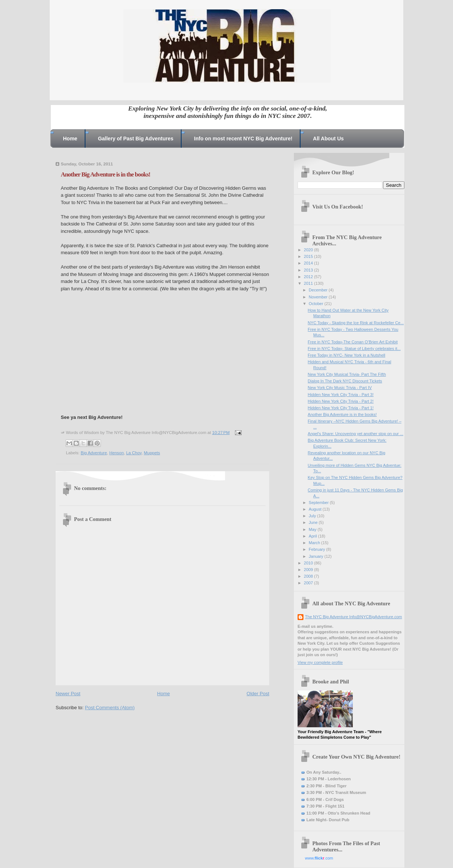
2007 (309, 583)
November (319, 297)
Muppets (152, 453)
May (313, 529)
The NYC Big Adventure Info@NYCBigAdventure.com (354, 617)
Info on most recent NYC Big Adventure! (243, 139)
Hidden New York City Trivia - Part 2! (341, 401)
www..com (319, 858)
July (313, 516)
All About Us (328, 139)
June (314, 522)
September (319, 503)
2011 (309, 283)
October (316, 304)
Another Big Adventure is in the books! (342, 414)
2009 (309, 570)
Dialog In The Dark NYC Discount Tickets (345, 381)
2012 (309, 277)
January (316, 556)
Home (70, 139)
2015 (309, 256)
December (319, 290)
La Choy (134, 453)
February (317, 549)
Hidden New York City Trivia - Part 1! (341, 408)
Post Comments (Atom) (110, 708)
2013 (309, 270)
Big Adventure (94, 453)
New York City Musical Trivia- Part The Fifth (347, 374)
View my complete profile (320, 662)
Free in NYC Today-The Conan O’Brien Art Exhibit (353, 342)
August (315, 509)
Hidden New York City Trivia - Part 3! (341, 395)
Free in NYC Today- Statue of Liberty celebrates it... (354, 349)
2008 (309, 576)
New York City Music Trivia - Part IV (340, 388)
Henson (117, 453)
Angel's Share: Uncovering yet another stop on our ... (356, 434)
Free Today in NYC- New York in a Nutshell (347, 355)
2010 (309, 563)
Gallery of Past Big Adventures (136, 139)
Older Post (258, 694)
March (315, 543)
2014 (309, 263)
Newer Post (68, 694)
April (313, 536)
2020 (309, 250)
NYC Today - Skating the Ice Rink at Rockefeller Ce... (356, 323)
